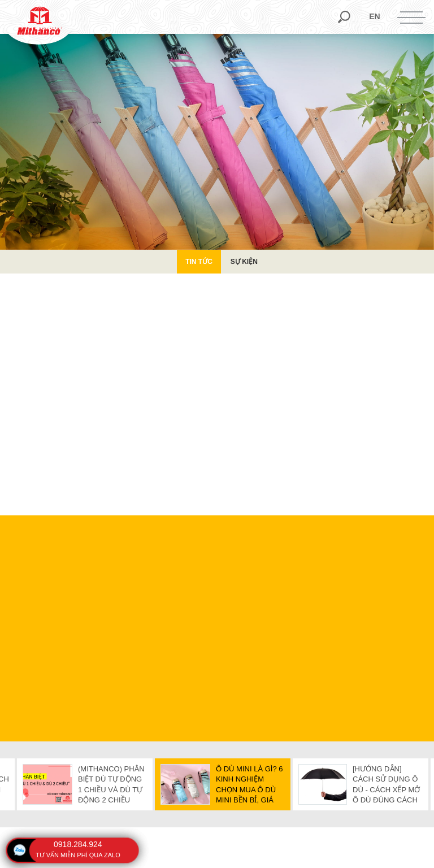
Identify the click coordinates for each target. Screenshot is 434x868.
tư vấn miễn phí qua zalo (78, 855)
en (374, 16)
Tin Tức (199, 262)
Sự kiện (244, 262)
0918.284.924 (78, 844)
